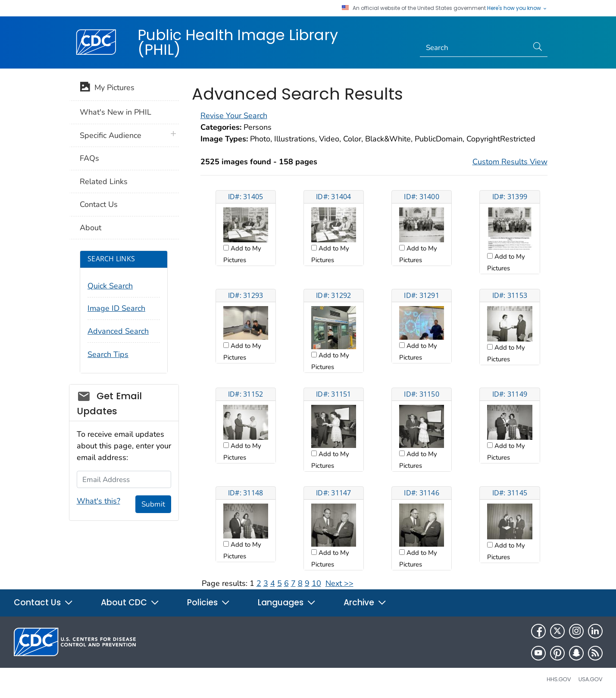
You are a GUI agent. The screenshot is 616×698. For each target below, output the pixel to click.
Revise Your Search (234, 116)
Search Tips (108, 354)
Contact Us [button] (44, 603)
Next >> (339, 583)
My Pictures (107, 88)
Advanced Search (118, 331)
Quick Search (110, 286)
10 (316, 583)
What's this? (98, 501)
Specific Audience (111, 135)
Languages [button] (287, 603)
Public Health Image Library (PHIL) (238, 42)
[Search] (474, 48)
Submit (153, 504)
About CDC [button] (130, 603)
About (91, 228)
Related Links (104, 182)
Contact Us (99, 204)
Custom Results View (510, 162)
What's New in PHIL (116, 112)
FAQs (89, 158)
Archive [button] (365, 603)
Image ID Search (116, 308)
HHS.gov (559, 679)
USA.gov (591, 679)
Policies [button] (209, 603)
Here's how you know (517, 8)
